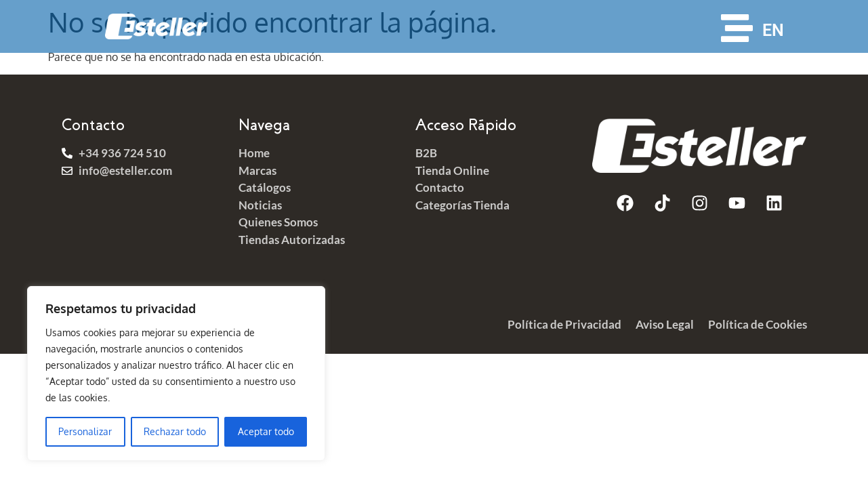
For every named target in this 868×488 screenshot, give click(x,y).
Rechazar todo (175, 431)
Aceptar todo (266, 431)
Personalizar (85, 431)
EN (773, 30)
